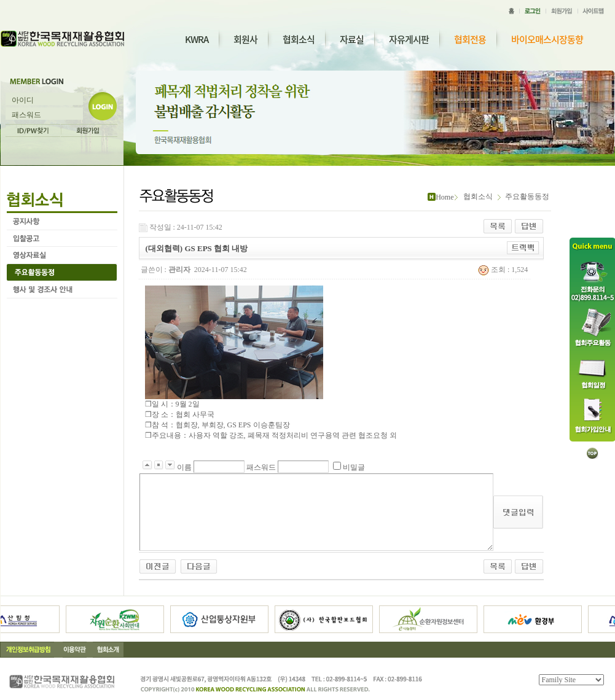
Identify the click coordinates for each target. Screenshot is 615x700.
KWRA (197, 39)
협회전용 (470, 40)
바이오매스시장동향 (547, 40)
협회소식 (299, 39)
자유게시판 (409, 39)
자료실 (352, 39)
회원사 (245, 39)
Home (445, 197)
